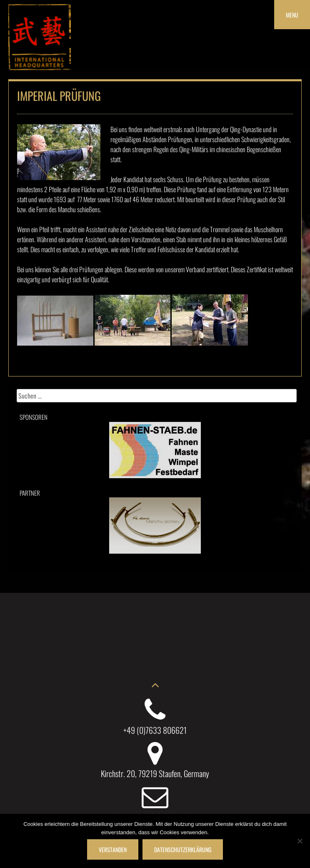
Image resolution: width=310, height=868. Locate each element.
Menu (292, 15)
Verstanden (113, 849)
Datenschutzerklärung (183, 849)
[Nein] (300, 841)
